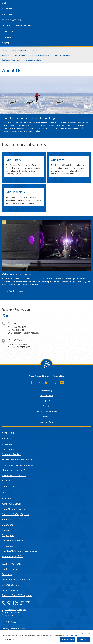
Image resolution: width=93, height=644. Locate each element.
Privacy (47, 417)
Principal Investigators (39, 55)
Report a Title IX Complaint (17, 595)
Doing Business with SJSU (16, 580)
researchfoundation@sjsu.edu (26, 333)
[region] (46, 637)
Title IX (46, 401)
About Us (6, 55)
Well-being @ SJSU (13, 556)
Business (7, 439)
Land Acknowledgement (47, 411)
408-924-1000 (12, 615)
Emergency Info (10, 585)
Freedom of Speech (12, 541)
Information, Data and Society (18, 465)
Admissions (8, 14)
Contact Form (9, 569)
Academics (8, 9)
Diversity (47, 406)
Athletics (8, 32)
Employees (20, 55)
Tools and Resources (11, 60)
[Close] (90, 633)
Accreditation (47, 396)
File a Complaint (11, 590)
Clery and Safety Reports (16, 514)
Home (5, 50)
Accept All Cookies (68, 639)
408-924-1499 (18, 330)
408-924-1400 (20, 327)
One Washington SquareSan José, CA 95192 (16, 611)
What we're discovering (17, 274)
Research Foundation (20, 50)
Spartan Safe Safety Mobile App (19, 551)
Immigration (8, 546)
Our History (13, 160)
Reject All (83, 639)
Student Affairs (11, 20)
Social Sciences (10, 486)
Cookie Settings (46, 422)
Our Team (57, 160)
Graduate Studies (11, 454)
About (6, 43)
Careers (6, 530)
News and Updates (33, 60)
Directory (7, 574)
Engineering (8, 449)
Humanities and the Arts (15, 470)
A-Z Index (7, 499)
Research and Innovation (17, 26)
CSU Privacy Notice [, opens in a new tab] (72, 635)
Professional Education (14, 475)
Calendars (7, 525)
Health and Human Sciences (17, 460)
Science (6, 481)
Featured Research (62, 55)
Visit (5, 3)
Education (7, 444)
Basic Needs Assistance (14, 509)
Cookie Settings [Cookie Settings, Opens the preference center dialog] (8, 639)
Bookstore (7, 520)
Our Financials (15, 192)
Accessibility (46, 390)
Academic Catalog (12, 504)
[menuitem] (7, 55)
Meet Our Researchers (14, 291)
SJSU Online (8, 37)
